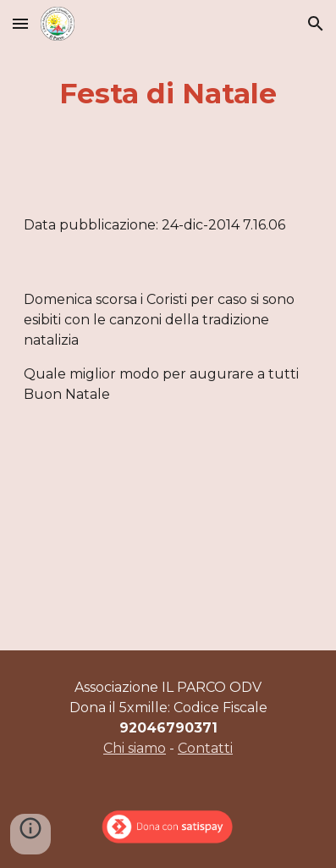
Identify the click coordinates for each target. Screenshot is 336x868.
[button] (20, 23)
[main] (168, 94)
